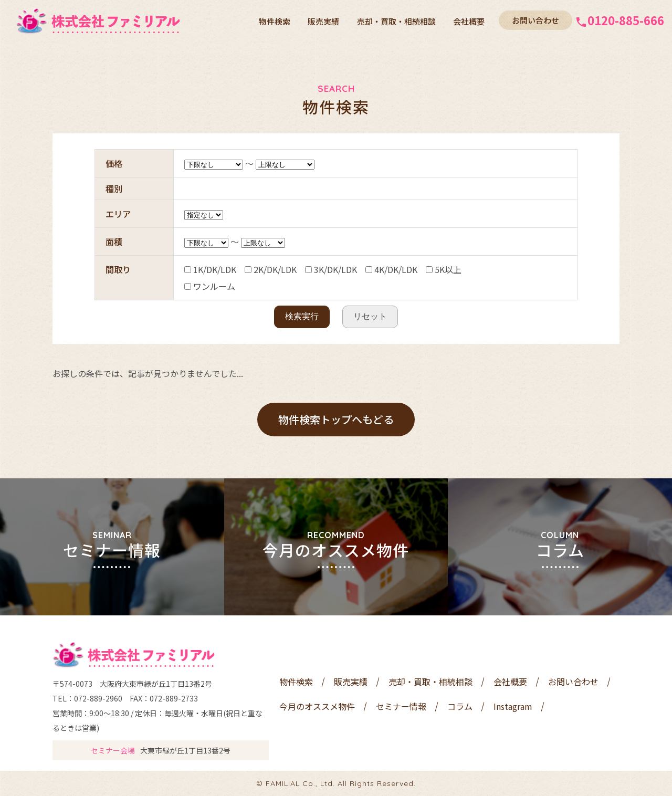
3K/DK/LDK (331, 269)
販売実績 (325, 21)
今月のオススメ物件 (317, 706)
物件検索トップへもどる (336, 419)
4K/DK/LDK (391, 269)
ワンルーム (210, 286)
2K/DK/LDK (271, 269)
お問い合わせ (535, 20)
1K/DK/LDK (210, 269)
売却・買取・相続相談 (397, 21)
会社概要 (469, 21)
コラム (460, 706)
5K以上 (444, 269)
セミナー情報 (401, 706)
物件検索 (277, 21)
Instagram (513, 706)
